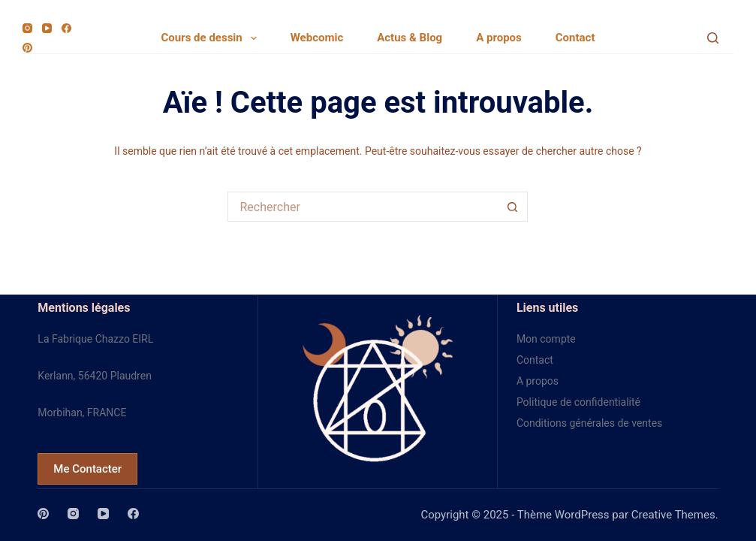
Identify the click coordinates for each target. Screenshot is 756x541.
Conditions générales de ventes (589, 423)
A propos (499, 38)
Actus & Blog (410, 38)
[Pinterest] (27, 48)
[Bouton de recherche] (513, 207)
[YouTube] (47, 28)
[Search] (713, 38)
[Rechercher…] (363, 207)
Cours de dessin (212, 38)
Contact (575, 38)
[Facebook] (66, 28)
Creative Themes (673, 515)
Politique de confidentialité (578, 402)
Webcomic (317, 38)
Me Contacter (87, 469)
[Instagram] (27, 28)
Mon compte (546, 339)
